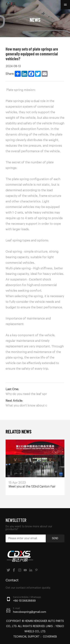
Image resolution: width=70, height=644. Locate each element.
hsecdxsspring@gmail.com (30, 612)
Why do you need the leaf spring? (26, 394)
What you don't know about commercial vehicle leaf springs (26, 406)
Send (55, 538)
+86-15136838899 (24, 601)
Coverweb (50, 637)
